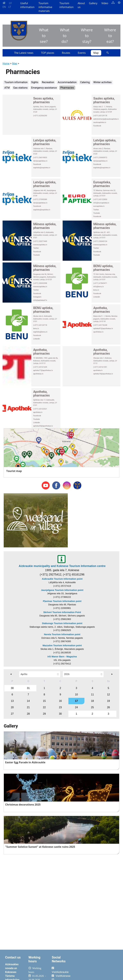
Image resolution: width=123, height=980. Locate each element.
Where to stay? (87, 36)
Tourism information (66, 5)
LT (10, 7)
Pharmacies (67, 88)
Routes (66, 53)
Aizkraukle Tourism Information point (62, 579)
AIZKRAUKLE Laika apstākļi (96, 967)
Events (82, 53)
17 (76, 701)
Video (105, 3)
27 (12, 714)
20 (12, 707)
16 (60, 701)
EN (4, 7)
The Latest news (24, 53)
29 (44, 714)
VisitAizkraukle (60, 972)
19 (108, 701)
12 (108, 695)
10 (76, 695)
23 (60, 707)
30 (12, 688)
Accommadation (67, 82)
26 (108, 707)
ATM (7, 88)
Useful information (27, 5)
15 (44, 701)
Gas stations (20, 88)
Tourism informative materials (45, 7)
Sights (35, 82)
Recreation (48, 82)
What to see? (44, 36)
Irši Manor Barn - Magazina (62, 657)
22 (44, 707)
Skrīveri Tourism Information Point (62, 612)
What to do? (65, 36)
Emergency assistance (44, 88)
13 (12, 701)
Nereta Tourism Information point (62, 634)
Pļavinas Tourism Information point (62, 601)
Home (6, 63)
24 (76, 707)
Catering (85, 82)
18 (92, 701)
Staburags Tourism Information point (62, 623)
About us (81, 5)
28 (28, 714)
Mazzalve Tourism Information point (62, 645)
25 (92, 707)
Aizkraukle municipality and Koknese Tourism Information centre (62, 566)
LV (10, 3)
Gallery (93, 3)
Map (96, 53)
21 (28, 707)
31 (28, 688)
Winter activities (102, 82)
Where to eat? (110, 36)
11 (92, 695)
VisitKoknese (63, 976)
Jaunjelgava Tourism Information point (62, 590)
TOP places (48, 53)
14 (28, 701)
